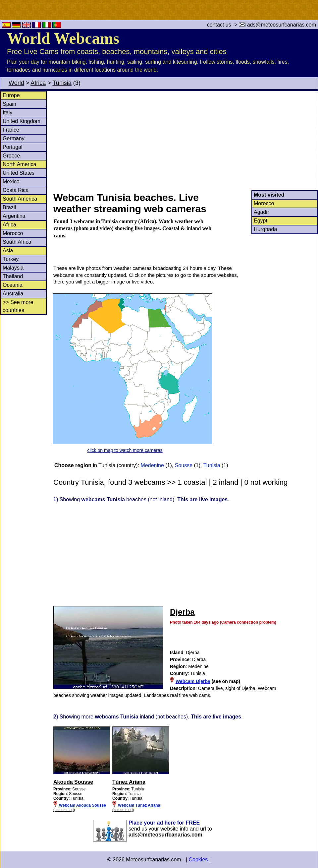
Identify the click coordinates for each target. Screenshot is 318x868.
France (11, 130)
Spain (9, 104)
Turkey (11, 259)
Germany (14, 138)
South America (20, 199)
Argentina (14, 216)
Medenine (152, 465)
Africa (38, 83)
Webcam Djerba (193, 681)
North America (19, 164)
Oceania (13, 285)
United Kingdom (22, 121)
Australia (13, 294)
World (16, 83)
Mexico (11, 182)
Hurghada (265, 229)
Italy (7, 113)
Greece (11, 156)
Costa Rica (16, 190)
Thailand (13, 276)
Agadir (261, 212)
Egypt (261, 221)
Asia (8, 250)
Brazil (9, 207)
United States (19, 173)
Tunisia (62, 83)
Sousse (184, 465)
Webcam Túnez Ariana (139, 805)
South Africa (17, 242)
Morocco (13, 233)
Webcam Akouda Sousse (82, 805)
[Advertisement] (185, 141)
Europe (11, 95)
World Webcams (63, 38)
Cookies (198, 860)
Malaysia (13, 268)
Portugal (13, 147)
